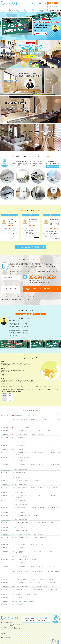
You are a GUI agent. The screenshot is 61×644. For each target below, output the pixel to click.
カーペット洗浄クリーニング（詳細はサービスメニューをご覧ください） (27, 481)
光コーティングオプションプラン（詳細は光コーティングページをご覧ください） (29, 534)
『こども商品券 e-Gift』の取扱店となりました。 (25, 427)
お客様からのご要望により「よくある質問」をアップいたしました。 (26, 594)
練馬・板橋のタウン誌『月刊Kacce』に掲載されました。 (24, 601)
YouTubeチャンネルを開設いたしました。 (24, 424)
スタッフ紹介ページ (16, 446)
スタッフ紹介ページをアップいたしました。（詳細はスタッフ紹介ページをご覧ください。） (31, 576)
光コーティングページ (16, 516)
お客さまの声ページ (19, 416)
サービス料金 (18, 434)
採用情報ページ (15, 449)
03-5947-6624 (7, 637)
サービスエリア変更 (16, 457)
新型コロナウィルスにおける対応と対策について (22, 556)
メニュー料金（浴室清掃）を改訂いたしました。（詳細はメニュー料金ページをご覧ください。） (32, 579)
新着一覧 (57, 414)
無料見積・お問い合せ (39, 4)
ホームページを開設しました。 (18, 605)
